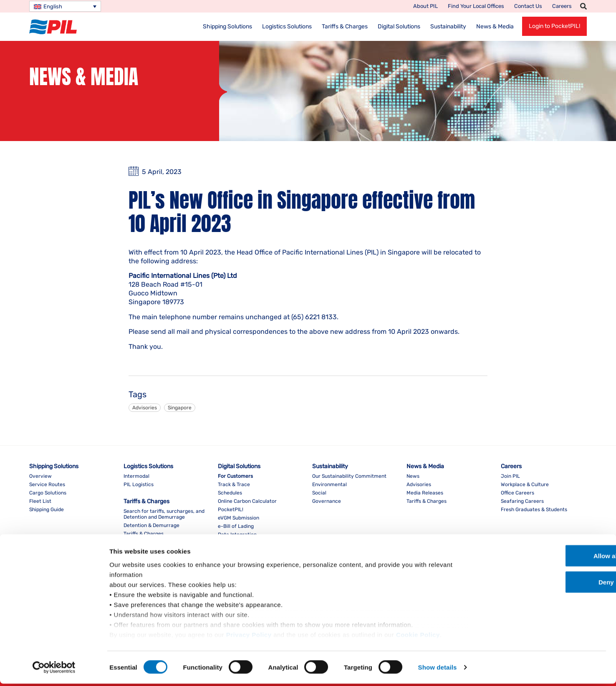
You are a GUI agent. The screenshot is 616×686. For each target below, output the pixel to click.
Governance (327, 501)
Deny (547, 584)
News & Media (495, 26)
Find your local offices (476, 6)
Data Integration (237, 535)
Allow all (547, 558)
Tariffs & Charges (345, 26)
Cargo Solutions (48, 493)
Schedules (230, 493)
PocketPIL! (231, 509)
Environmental (329, 484)
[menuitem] (65, 6)
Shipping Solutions (227, 26)
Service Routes (47, 484)
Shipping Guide (47, 509)
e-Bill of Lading (236, 526)
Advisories (145, 408)
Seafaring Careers (522, 501)
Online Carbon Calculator (247, 501)
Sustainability (448, 26)
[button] (583, 6)
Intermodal (136, 476)
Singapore (180, 408)
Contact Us (528, 6)
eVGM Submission (239, 518)
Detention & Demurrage (151, 525)
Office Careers (518, 493)
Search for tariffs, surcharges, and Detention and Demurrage (164, 514)
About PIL (425, 6)
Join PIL (510, 476)
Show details (438, 670)
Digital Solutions (399, 26)
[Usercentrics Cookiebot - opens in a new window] (54, 670)
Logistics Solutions (287, 26)
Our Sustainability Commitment (349, 476)
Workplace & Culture (525, 484)
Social (319, 493)
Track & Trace (234, 484)
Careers (562, 6)
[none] (65, 6)
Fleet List (40, 501)
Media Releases (425, 493)
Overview (40, 476)
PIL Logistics (139, 484)
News (413, 476)
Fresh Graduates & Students (534, 509)
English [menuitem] (53, 6)
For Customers (235, 476)
